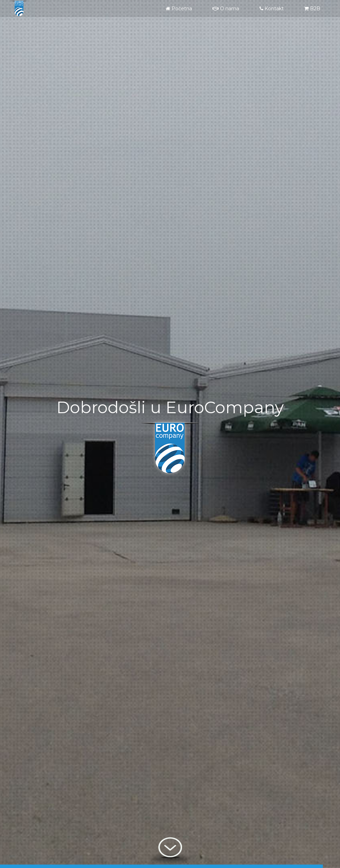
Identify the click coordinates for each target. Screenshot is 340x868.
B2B (312, 9)
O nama (226, 9)
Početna (179, 9)
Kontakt (272, 9)
